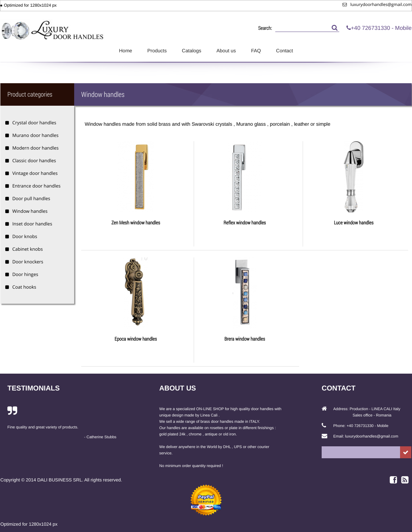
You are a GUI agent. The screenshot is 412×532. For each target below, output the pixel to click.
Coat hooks (24, 287)
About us (226, 51)
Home (125, 51)
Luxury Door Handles (53, 27)
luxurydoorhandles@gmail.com (377, 4)
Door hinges (25, 274)
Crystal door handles (34, 123)
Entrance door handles (36, 186)
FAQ (256, 51)
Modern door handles (36, 148)
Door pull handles (31, 198)
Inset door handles (32, 224)
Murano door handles (36, 135)
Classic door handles (34, 160)
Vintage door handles (35, 173)
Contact (284, 51)
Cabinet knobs (28, 249)
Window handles (30, 211)
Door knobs (25, 236)
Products (157, 51)
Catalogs (191, 51)
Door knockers (28, 262)
